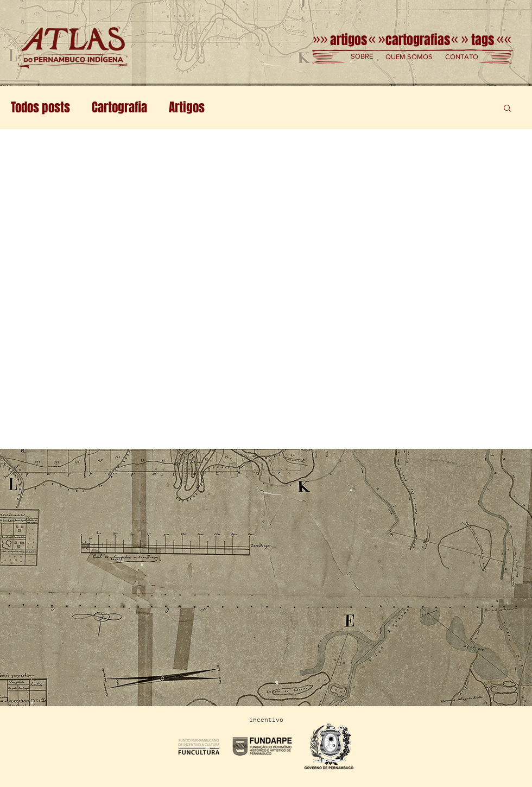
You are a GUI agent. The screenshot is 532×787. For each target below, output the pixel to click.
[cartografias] (418, 40)
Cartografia (119, 107)
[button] (362, 57)
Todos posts (40, 107)
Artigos (187, 107)
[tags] (482, 40)
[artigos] (348, 40)
